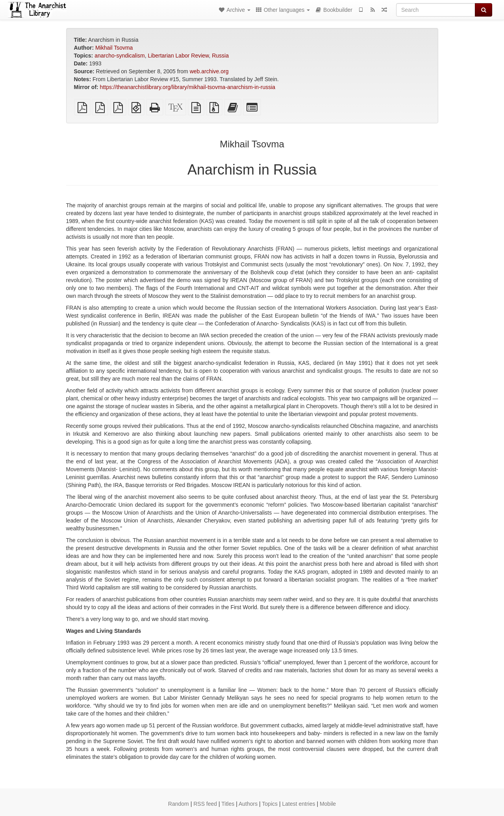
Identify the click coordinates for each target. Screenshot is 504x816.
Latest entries (298, 804)
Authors (248, 804)
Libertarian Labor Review (179, 56)
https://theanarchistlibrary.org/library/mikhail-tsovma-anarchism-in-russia (188, 87)
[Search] (436, 10)
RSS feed (205, 804)
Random (179, 804)
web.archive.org (209, 71)
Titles (228, 804)
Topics (270, 804)
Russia (220, 56)
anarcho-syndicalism (120, 56)
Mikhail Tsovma (114, 48)
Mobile (328, 804)
